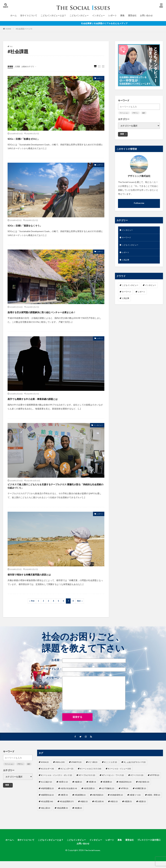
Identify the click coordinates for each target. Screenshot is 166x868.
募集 (122, 15)
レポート (113, 15)
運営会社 (132, 15)
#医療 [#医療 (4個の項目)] (92, 791)
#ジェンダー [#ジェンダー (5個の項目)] (67, 778)
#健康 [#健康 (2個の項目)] (78, 791)
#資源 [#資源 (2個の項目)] (142, 811)
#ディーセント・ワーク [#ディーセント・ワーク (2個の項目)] (113, 785)
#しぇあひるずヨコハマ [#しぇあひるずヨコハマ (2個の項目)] (135, 771)
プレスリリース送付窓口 (74, 853)
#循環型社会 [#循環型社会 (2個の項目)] (47, 804)
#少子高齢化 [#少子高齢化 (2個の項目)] (108, 798)
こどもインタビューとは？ (53, 15)
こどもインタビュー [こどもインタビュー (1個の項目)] (130, 287)
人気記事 (126, 262)
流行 (144, 113)
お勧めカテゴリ (31, 66)
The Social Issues (92, 860)
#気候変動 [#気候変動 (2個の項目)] (80, 804)
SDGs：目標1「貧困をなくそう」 (35, 225)
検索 (122, 134)
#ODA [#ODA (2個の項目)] (45, 771)
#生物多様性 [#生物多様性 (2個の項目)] (116, 804)
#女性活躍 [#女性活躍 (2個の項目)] (89, 798)
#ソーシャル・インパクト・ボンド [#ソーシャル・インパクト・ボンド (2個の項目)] (56, 785)
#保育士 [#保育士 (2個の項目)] (63, 791)
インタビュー (98, 15)
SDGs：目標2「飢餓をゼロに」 (33, 138)
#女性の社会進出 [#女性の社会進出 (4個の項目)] (69, 798)
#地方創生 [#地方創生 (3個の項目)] (144, 791)
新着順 (11, 66)
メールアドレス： (83, 679)
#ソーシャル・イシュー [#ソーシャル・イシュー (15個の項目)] (119, 778)
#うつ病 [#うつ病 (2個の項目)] (93, 771)
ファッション (124, 113)
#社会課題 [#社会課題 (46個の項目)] (47, 811)
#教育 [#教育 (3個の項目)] (64, 804)
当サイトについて (29, 15)
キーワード (127, 238)
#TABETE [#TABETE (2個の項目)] (76, 771)
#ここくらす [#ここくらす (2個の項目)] (111, 771)
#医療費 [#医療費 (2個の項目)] (107, 791)
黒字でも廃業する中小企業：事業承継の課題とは (48, 404)
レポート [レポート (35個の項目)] (141, 294)
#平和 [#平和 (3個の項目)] (125, 798)
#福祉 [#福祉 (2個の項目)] (84, 811)
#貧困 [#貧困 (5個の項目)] (128, 811)
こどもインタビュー (79, 15)
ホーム (13, 15)
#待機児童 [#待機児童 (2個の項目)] (141, 798)
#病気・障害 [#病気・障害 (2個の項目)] (154, 804)
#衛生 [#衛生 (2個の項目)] (114, 811)
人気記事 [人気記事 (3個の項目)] (126, 300)
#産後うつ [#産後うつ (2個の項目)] (135, 804)
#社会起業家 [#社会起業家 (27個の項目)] (67, 811)
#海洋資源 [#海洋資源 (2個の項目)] (98, 804)
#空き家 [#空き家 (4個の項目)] (99, 811)
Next (79, 610)
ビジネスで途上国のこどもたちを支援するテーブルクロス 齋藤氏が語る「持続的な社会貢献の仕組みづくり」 (54, 494)
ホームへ (16, 850)
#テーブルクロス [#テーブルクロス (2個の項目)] (87, 785)
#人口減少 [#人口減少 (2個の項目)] (46, 791)
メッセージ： (86, 702)
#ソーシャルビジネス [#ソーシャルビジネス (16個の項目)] (91, 778)
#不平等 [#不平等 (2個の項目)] (155, 785)
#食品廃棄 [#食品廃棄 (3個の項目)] (62, 817)
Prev (33, 610)
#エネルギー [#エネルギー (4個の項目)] (47, 778)
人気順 (19, 66)
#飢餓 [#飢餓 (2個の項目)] (78, 817)
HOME (8, 29)
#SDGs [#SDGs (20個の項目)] (60, 771)
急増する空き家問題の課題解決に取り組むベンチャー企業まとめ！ (56, 315)
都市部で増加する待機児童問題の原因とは (43, 583)
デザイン (135, 113)
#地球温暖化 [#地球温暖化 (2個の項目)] (47, 798)
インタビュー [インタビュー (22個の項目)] (151, 287)
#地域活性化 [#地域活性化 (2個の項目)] (125, 791)
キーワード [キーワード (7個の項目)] (126, 294)
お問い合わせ (146, 15)
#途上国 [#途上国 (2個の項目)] (46, 817)
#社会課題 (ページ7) (24, 29)
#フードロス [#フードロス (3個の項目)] (137, 785)
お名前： (89, 670)
